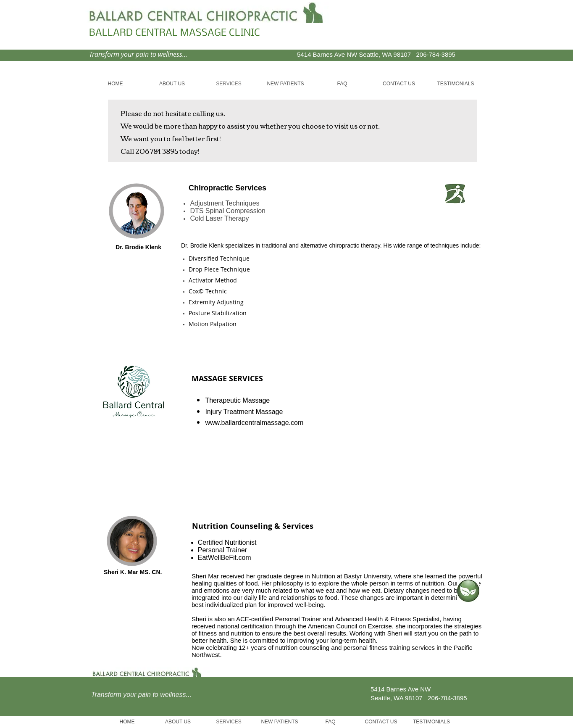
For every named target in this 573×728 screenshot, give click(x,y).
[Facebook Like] (425, 28)
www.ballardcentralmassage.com (254, 423)
